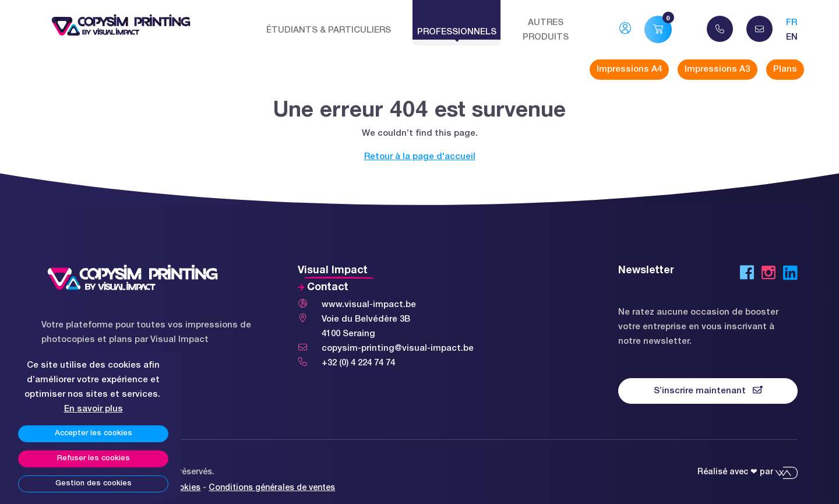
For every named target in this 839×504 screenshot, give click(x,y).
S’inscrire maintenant (708, 390)
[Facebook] (747, 275)
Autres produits (546, 30)
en (792, 37)
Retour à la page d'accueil (420, 157)
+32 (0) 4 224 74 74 (358, 363)
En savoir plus (94, 409)
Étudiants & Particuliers (329, 30)
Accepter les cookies (94, 433)
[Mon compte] (625, 30)
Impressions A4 (629, 69)
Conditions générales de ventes (272, 488)
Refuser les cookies (94, 459)
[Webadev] (787, 472)
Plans (785, 69)
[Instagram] (769, 275)
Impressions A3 (717, 69)
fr (792, 23)
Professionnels (457, 32)
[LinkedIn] (790, 275)
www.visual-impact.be (369, 305)
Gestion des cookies (94, 484)
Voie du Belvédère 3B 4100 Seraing (366, 327)
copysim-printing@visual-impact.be (398, 348)
